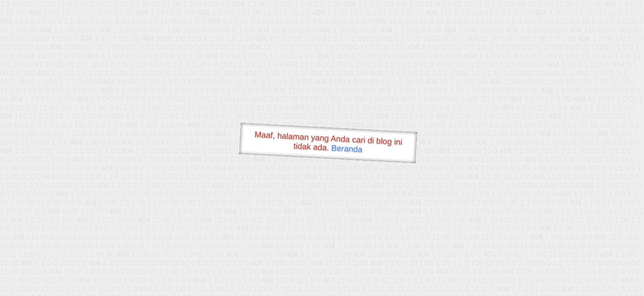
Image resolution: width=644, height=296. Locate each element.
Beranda (347, 148)
